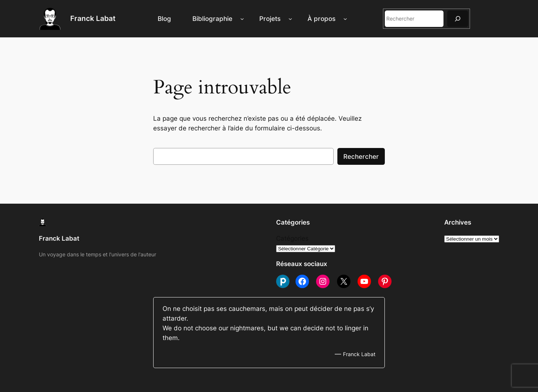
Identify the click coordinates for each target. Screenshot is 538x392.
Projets (270, 19)
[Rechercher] (458, 18)
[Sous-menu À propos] (345, 19)
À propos (321, 19)
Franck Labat (93, 18)
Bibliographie (212, 19)
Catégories (292, 238)
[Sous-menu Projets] (290, 19)
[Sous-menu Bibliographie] (242, 19)
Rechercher (361, 157)
